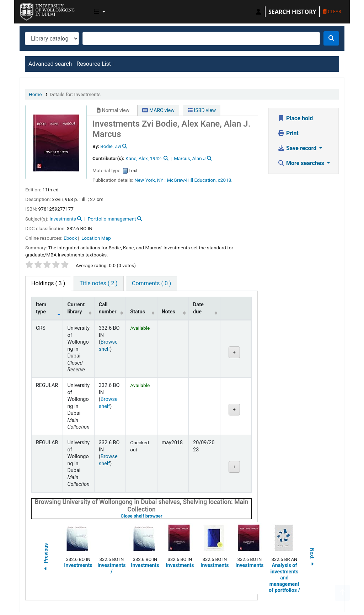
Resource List (94, 64)
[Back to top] (342, 593)
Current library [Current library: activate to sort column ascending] (76, 308)
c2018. (225, 180)
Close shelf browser (164, 516)
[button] (100, 12)
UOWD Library (38, 10)
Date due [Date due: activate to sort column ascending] (198, 308)
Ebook (70, 238)
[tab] (99, 283)
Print (288, 133)
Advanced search (50, 64)
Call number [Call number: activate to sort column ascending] (108, 308)
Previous (46, 558)
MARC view (158, 110)
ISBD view (202, 110)
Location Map (96, 238)
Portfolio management (112, 219)
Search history (292, 12)
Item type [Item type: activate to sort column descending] (41, 308)
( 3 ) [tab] (48, 283)
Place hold (295, 118)
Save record (298, 148)
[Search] (331, 38)
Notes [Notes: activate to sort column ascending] (168, 312)
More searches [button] (302, 163)
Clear (332, 11)
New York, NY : (150, 180)
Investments (63, 219)
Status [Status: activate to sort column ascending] (138, 312)
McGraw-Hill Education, (192, 180)
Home (35, 94)
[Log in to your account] (258, 12)
